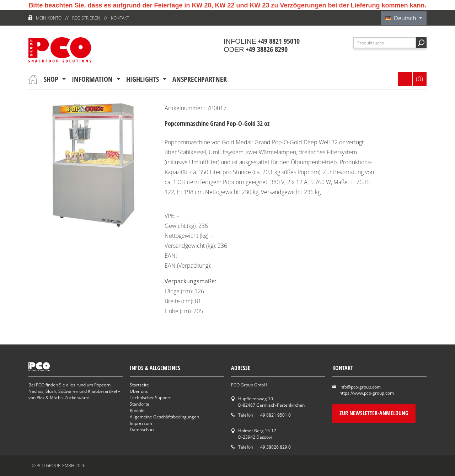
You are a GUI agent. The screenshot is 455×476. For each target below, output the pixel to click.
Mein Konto (49, 18)
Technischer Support (150, 398)
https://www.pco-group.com (367, 393)
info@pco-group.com (360, 387)
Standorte (140, 404)
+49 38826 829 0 (274, 447)
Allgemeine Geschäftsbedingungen (164, 417)
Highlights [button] (143, 79)
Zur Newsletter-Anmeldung (374, 413)
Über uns (139, 391)
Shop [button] (52, 79)
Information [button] (93, 79)
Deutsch (402, 18)
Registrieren (86, 18)
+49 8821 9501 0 (274, 415)
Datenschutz (142, 430)
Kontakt (120, 18)
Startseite (139, 385)
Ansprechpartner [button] (200, 79)
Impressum (141, 423)
